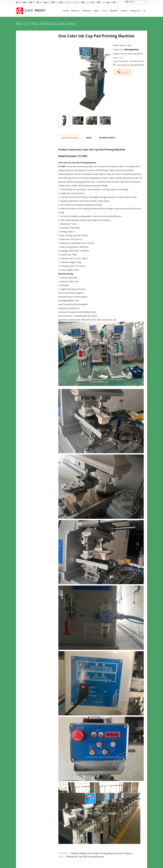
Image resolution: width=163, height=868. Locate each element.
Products (87, 11)
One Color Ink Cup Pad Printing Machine (135, 65)
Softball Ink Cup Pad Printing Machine (85, 857)
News (96, 11)
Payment (114, 11)
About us (75, 11)
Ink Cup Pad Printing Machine (46, 24)
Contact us (135, 11)
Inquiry (124, 11)
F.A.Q (104, 11)
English (130, 2)
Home (66, 11)
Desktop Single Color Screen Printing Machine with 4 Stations (102, 853)
